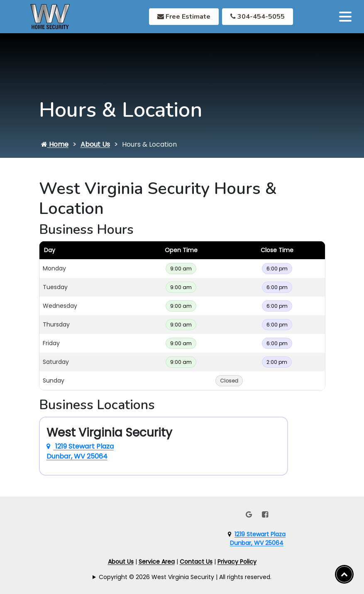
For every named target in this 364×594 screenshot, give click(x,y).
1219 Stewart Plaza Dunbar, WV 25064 (80, 451)
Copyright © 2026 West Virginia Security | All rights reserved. (185, 577)
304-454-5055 (258, 17)
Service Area (157, 562)
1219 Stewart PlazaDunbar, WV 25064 (258, 539)
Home (55, 144)
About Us (95, 144)
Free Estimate (184, 17)
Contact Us (196, 562)
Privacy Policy (237, 562)
